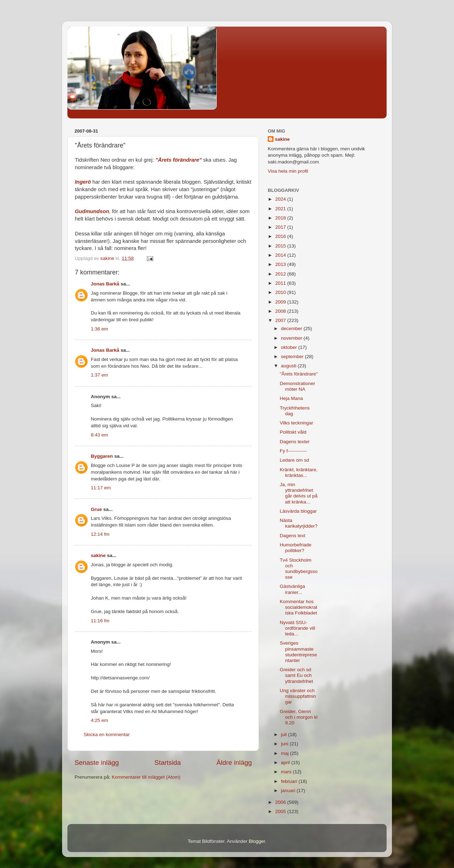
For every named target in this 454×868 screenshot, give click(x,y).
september (293, 357)
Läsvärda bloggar (298, 511)
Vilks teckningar (297, 423)
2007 (281, 320)
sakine (98, 555)
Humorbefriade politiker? (296, 548)
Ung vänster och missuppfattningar (298, 696)
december (292, 329)
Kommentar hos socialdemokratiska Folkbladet (299, 607)
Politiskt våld (293, 432)
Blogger (257, 841)
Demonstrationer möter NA (298, 386)
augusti (289, 366)
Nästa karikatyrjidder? (299, 523)
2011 (281, 283)
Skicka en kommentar (107, 735)
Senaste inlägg (97, 763)
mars (287, 772)
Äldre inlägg (234, 763)
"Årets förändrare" (178, 160)
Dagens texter (295, 442)
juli (284, 735)
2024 (281, 199)
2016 (281, 236)
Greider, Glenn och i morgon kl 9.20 (299, 717)
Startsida (168, 763)
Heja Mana (291, 398)
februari (290, 781)
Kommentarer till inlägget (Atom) (146, 777)
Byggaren (102, 456)
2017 (281, 227)
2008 (281, 311)
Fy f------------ (293, 451)
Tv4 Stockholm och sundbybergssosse (299, 569)
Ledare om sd (295, 460)
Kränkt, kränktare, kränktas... (299, 472)
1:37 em (99, 375)
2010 (281, 292)
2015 (281, 246)
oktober (290, 347)
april (286, 763)
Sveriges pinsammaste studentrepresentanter (298, 652)
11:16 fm (100, 621)
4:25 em (99, 720)
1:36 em (99, 329)
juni (285, 744)
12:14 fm (100, 534)
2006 (281, 802)
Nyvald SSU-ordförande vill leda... (298, 628)
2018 (281, 218)
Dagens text (293, 536)
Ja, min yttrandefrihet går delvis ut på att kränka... (299, 493)
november (292, 338)
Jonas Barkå (105, 284)
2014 (281, 255)
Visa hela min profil (288, 171)
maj (286, 753)
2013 (281, 264)
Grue (96, 509)
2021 (281, 209)
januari (289, 791)
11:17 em (101, 488)
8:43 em (99, 435)
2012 (281, 274)
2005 (281, 811)
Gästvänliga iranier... (292, 589)
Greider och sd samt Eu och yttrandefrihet (297, 675)
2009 (281, 302)
